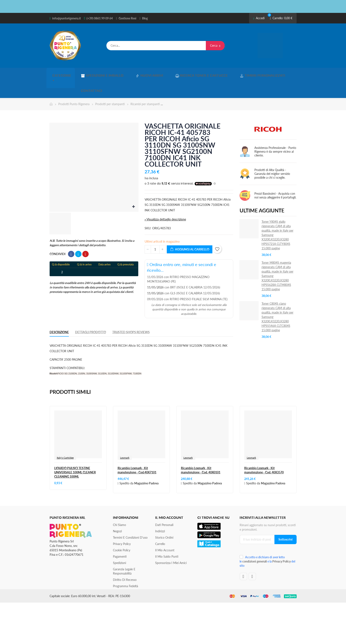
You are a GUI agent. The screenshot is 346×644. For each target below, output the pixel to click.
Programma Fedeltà (126, 567)
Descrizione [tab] (59, 313)
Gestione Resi (128, 18)
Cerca (215, 46)
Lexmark (125, 439)
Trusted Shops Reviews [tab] (131, 313)
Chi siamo (119, 506)
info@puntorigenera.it (66, 18)
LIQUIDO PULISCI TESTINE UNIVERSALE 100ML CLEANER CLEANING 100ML (75, 453)
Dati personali (164, 506)
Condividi (71, 235)
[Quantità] (155, 231)
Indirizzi (160, 512)
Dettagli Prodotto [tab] (91, 313)
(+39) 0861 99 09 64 (100, 18)
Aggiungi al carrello (190, 231)
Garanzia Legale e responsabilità (124, 552)
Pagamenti (120, 538)
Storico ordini (164, 519)
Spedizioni (119, 544)
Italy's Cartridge (65, 439)
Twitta (78, 235)
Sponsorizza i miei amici (171, 544)
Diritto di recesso (125, 561)
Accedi (259, 18)
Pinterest (85, 235)
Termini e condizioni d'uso (130, 519)
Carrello (160, 525)
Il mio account (165, 531)
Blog (145, 18)
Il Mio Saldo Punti (167, 538)
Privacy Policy (122, 525)
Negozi (117, 512)
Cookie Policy (122, 531)
